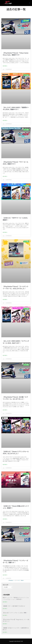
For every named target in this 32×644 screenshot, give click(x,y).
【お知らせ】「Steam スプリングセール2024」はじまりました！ (16, 452)
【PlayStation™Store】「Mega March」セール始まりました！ (16, 620)
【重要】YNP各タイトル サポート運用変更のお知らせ (16, 629)
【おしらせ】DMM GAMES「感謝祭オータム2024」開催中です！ (16, 108)
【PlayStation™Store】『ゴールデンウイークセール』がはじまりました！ (15, 287)
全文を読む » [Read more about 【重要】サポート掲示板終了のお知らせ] (5, 609)
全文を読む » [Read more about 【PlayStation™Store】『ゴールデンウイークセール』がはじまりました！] (5, 299)
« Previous (11, 580)
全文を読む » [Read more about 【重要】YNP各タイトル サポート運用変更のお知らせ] (5, 632)
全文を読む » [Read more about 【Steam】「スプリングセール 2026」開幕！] (5, 615)
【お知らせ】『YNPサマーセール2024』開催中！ (16, 219)
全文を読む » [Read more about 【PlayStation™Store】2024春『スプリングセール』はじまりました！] (5, 410)
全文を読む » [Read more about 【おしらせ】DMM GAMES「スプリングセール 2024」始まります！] (5, 355)
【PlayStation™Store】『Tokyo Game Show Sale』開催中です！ (16, 54)
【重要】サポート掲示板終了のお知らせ (14, 606)
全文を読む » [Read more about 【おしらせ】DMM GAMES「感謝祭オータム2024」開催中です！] (5, 120)
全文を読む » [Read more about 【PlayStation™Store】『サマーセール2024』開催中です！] (5, 176)
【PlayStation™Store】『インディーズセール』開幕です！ (15, 561)
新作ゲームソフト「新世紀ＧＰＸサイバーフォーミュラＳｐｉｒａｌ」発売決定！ (16, 598)
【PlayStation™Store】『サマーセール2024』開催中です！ (15, 163)
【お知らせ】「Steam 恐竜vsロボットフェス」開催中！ (16, 507)
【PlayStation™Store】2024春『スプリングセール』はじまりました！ (15, 398)
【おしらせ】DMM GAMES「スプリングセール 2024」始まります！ (16, 342)
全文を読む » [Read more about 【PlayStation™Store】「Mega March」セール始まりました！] (5, 624)
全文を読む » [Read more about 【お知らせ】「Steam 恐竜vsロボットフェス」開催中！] (5, 519)
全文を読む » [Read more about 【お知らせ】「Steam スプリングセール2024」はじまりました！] (5, 464)
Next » (22, 580)
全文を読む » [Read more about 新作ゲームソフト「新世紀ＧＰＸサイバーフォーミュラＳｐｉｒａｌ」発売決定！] (5, 602)
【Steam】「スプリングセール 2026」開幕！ (15, 613)
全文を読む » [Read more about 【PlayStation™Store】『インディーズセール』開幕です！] (5, 575)
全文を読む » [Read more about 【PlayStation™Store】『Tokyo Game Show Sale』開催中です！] (5, 66)
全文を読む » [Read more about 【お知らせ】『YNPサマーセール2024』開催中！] (5, 232)
